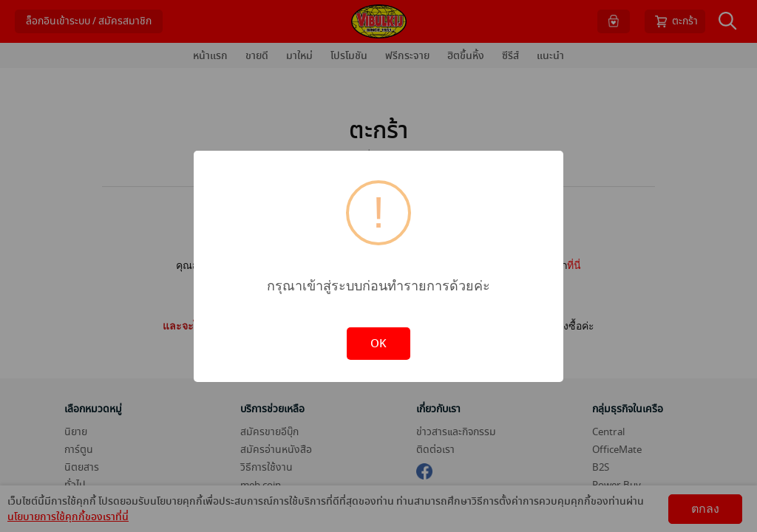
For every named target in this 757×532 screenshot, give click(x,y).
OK (378, 344)
